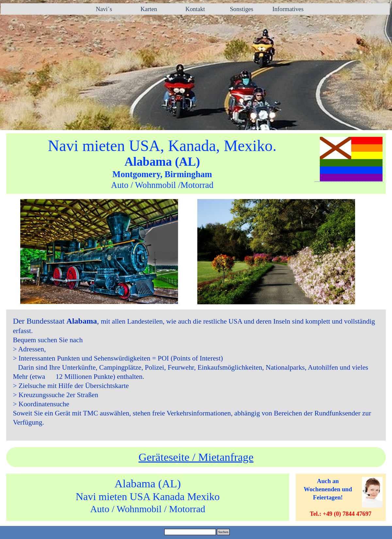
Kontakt (195, 9)
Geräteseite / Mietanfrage (196, 457)
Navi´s (102, 9)
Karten (149, 9)
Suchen (223, 532)
